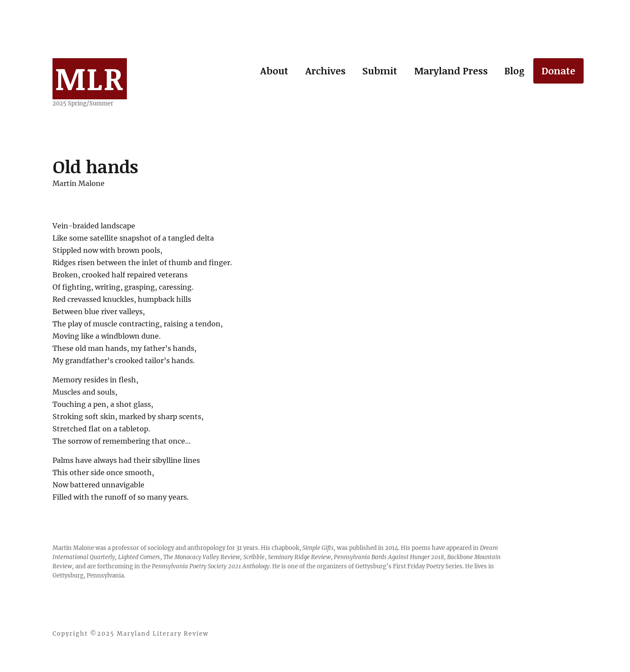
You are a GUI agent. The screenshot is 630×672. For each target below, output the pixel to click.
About (274, 70)
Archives (325, 70)
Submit (380, 70)
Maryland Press (451, 70)
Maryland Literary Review (163, 634)
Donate (558, 70)
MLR (90, 78)
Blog (514, 70)
